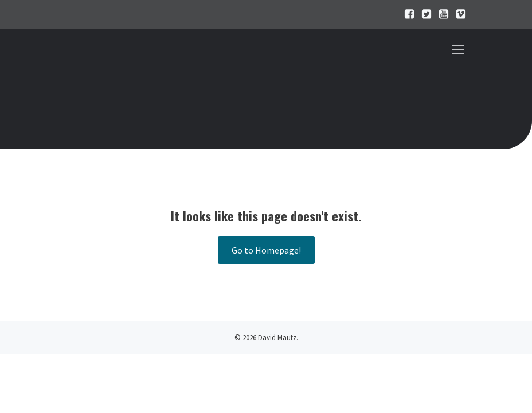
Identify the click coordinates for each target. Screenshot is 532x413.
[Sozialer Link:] (406, 14)
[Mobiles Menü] (458, 49)
